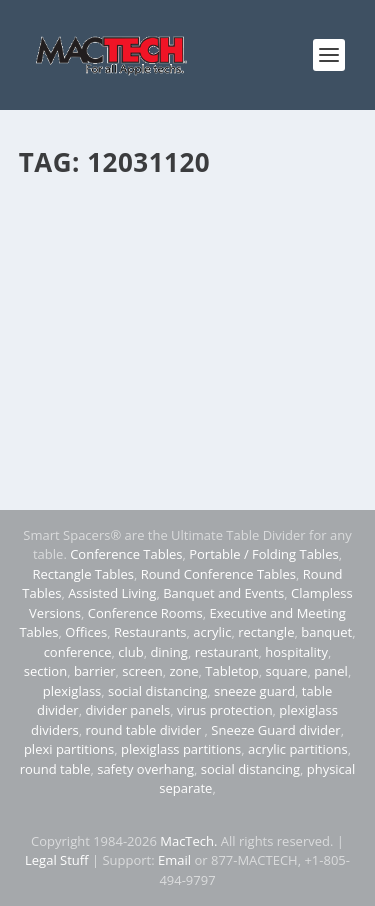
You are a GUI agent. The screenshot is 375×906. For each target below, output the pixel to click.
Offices (86, 632)
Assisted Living (112, 593)
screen (142, 671)
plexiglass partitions (181, 749)
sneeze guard (254, 691)
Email (174, 860)
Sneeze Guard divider (275, 730)
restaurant (227, 652)
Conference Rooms (145, 613)
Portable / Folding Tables (263, 554)
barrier (95, 671)
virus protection (225, 710)
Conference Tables (126, 554)
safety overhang (145, 769)
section (45, 671)
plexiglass (72, 691)
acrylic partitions (298, 749)
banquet (326, 632)
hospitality (296, 652)
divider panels (127, 710)
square (286, 671)
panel (331, 671)
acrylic (212, 632)
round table (55, 769)
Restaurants (150, 632)
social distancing (157, 691)
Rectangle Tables (83, 574)
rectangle (266, 632)
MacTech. (188, 841)
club (130, 652)
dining (169, 652)
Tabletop (231, 671)
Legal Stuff (57, 860)
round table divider (144, 730)
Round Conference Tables (218, 574)
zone (183, 671)
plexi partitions (69, 749)
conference (78, 652)
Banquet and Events (223, 593)
